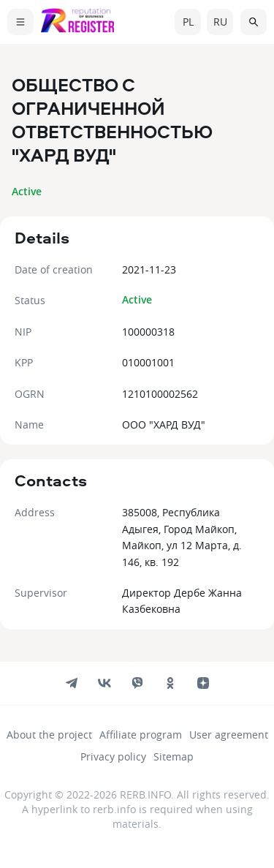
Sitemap (174, 756)
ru (220, 22)
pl (188, 22)
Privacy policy (113, 756)
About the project (49, 735)
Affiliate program (141, 735)
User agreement (229, 735)
